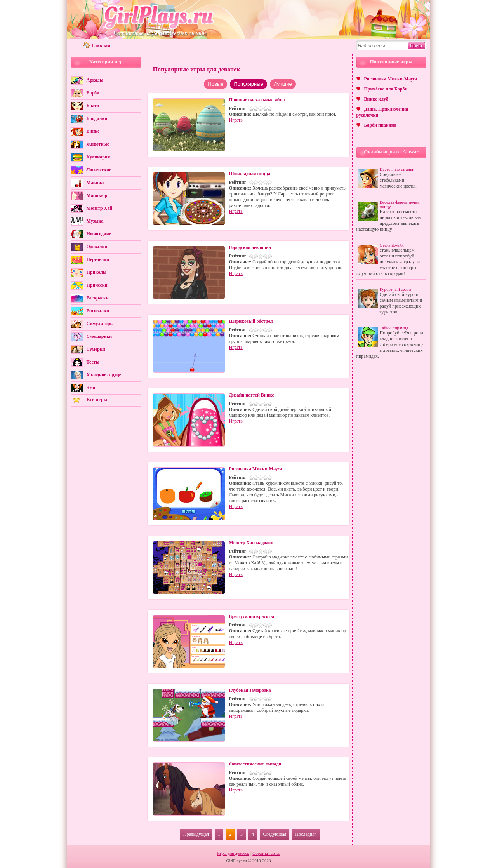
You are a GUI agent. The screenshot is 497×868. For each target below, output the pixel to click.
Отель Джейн (392, 245)
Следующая (275, 834)
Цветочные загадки (397, 169)
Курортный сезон (395, 289)
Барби (93, 93)
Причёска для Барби (386, 89)
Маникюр (97, 195)
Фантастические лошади (255, 764)
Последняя (306, 834)
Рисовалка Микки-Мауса (256, 469)
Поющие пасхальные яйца (257, 100)
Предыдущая (196, 834)
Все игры (97, 399)
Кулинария (98, 157)
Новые (215, 84)
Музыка (95, 221)
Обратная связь (266, 853)
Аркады (95, 80)
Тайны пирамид (394, 328)
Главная (101, 45)
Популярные (248, 84)
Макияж (96, 183)
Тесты (93, 362)
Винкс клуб (376, 99)
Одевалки (97, 247)
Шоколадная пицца (250, 174)
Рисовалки (98, 311)
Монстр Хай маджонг (252, 543)
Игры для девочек (233, 853)
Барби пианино (380, 125)
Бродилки (97, 118)
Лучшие (283, 84)
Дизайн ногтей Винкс (252, 395)
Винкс (93, 131)
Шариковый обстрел (251, 321)
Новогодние (99, 234)
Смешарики (99, 336)
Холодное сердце (104, 375)
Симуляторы (100, 324)
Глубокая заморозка (250, 690)
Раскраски (98, 298)
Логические (99, 170)
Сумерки (96, 349)
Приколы (97, 272)
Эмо (91, 388)
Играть (236, 120)
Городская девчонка (250, 247)
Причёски (97, 285)
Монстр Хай (100, 208)
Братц (93, 106)
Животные (98, 144)
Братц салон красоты (252, 616)
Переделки (98, 259)
